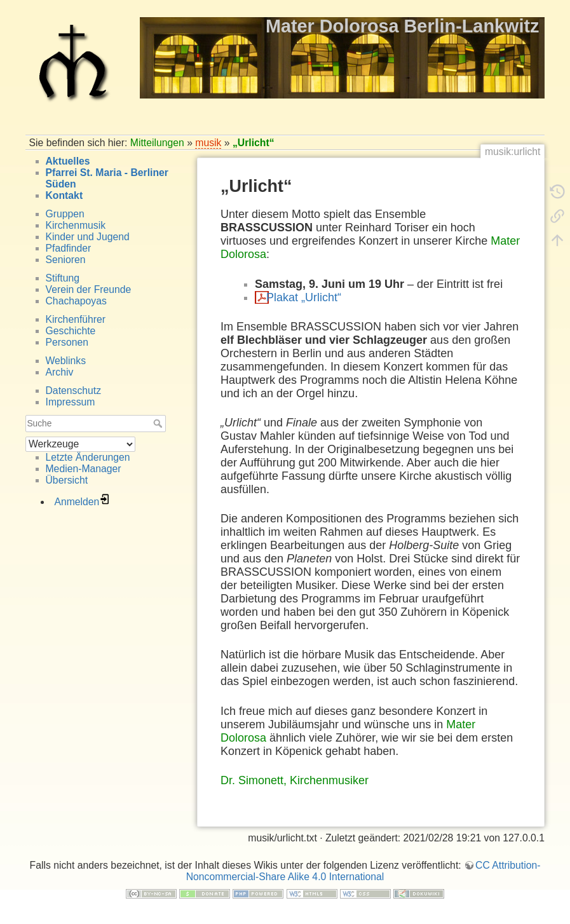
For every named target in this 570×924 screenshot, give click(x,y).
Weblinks (66, 361)
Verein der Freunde (89, 289)
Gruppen (65, 214)
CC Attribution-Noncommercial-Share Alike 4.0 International (363, 871)
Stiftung (63, 278)
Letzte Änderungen (88, 457)
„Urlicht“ (254, 143)
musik (208, 143)
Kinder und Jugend (88, 237)
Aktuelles (68, 161)
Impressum (71, 402)
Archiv (60, 372)
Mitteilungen (157, 143)
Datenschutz (74, 391)
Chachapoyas (76, 301)
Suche (159, 423)
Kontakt (64, 195)
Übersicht (67, 480)
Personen (67, 342)
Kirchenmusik (76, 225)
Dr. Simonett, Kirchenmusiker (295, 780)
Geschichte (71, 331)
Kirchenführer (76, 319)
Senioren (66, 260)
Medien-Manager (84, 469)
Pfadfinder (69, 248)
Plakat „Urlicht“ (304, 297)
